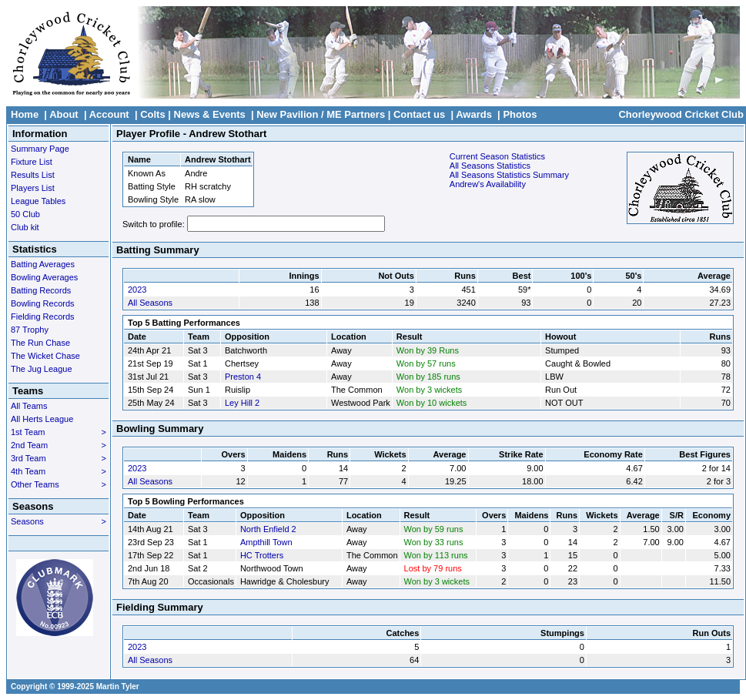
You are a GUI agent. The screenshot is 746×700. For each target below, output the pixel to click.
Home (25, 114)
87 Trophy (30, 330)
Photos (520, 114)
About (64, 114)
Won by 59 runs (434, 529)
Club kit (25, 227)
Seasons (59, 521)
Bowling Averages (44, 277)
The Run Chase (40, 343)
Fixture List (32, 162)
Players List (33, 188)
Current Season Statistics (497, 156)
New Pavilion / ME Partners (321, 114)
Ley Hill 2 (242, 403)
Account (109, 114)
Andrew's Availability (488, 184)
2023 (137, 290)
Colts (153, 114)
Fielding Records (43, 317)
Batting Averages (43, 264)
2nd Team (59, 445)
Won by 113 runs (436, 555)
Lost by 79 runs (433, 568)
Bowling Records (43, 303)
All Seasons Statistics (490, 166)
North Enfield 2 (268, 529)
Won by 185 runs (428, 377)
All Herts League (42, 419)
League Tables (38, 201)
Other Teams (59, 484)
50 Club (25, 214)
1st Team (59, 432)
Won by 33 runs (434, 542)
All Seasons (150, 303)
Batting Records (41, 290)
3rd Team (59, 458)
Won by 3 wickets (429, 390)
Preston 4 (243, 377)
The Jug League (42, 369)
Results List (33, 175)
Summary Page (40, 149)
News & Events (210, 114)
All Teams (29, 406)
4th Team (59, 471)
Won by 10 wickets (432, 403)
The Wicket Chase (45, 356)
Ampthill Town (266, 542)
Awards (474, 114)
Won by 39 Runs (428, 350)
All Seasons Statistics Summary (509, 175)
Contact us (419, 114)
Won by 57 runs (426, 363)
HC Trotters (262, 555)
